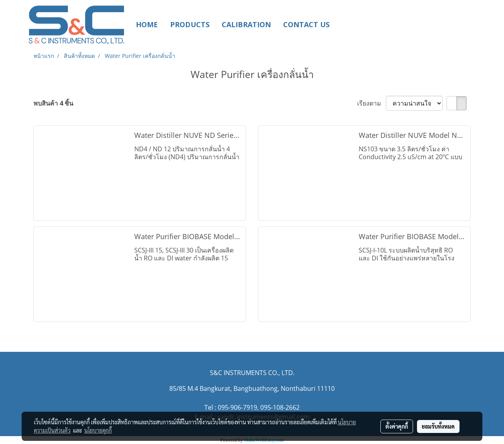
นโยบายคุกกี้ (98, 430)
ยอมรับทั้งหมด (438, 426)
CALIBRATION (246, 24)
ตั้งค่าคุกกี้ (397, 426)
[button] (347, 24)
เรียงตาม (372, 103)
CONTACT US (306, 24)
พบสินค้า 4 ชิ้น (53, 103)
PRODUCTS (190, 24)
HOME (147, 24)
